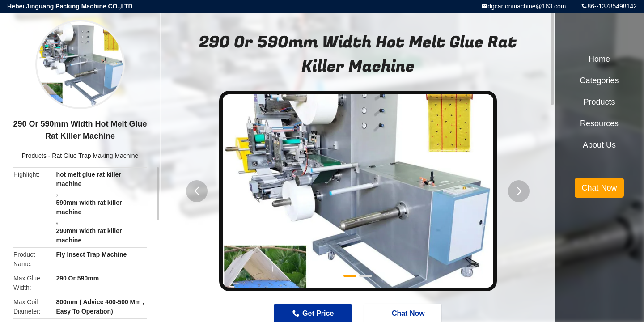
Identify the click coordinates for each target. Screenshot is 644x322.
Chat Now (599, 188)
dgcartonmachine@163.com (527, 6)
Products (34, 156)
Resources (599, 123)
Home (599, 59)
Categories (599, 80)
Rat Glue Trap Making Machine (95, 156)
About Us (599, 145)
